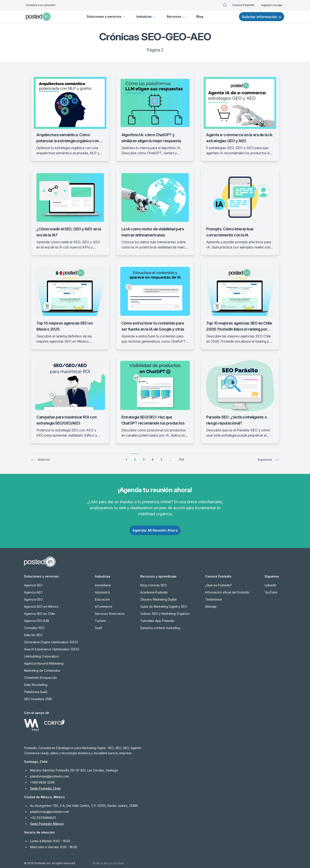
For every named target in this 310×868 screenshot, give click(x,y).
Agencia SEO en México (41, 607)
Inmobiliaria (103, 585)
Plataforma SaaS (36, 692)
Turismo (101, 621)
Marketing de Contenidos (42, 671)
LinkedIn (270, 585)
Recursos (176, 17)
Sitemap (211, 607)
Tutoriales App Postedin (157, 621)
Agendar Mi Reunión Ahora (155, 530)
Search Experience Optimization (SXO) (52, 649)
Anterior (41, 460)
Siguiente (268, 460)
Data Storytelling (36, 685)
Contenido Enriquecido (40, 678)
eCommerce (104, 607)
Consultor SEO (34, 628)
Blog (200, 16)
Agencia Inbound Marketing (44, 663)
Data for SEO (33, 635)
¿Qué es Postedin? (219, 585)
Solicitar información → (262, 17)
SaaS (99, 628)
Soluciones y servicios (106, 17)
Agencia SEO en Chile (40, 614)
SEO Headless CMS (38, 699)
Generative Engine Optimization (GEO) (51, 642)
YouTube (271, 592)
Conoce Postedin (243, 5)
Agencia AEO (33, 592)
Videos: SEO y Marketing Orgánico (165, 614)
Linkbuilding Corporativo (41, 656)
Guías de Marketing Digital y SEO (164, 607)
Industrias (146, 17)
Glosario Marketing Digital (158, 599)
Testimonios (214, 599)
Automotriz (102, 592)
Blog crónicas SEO (153, 585)
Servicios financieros (110, 614)
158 (182, 460)
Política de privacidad (108, 863)
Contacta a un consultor (41, 5)
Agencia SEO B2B (37, 621)
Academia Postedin (154, 592)
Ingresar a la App (272, 5)
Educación (102, 599)
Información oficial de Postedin (227, 592)
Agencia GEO (33, 599)
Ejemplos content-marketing (160, 628)
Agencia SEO (33, 585)
